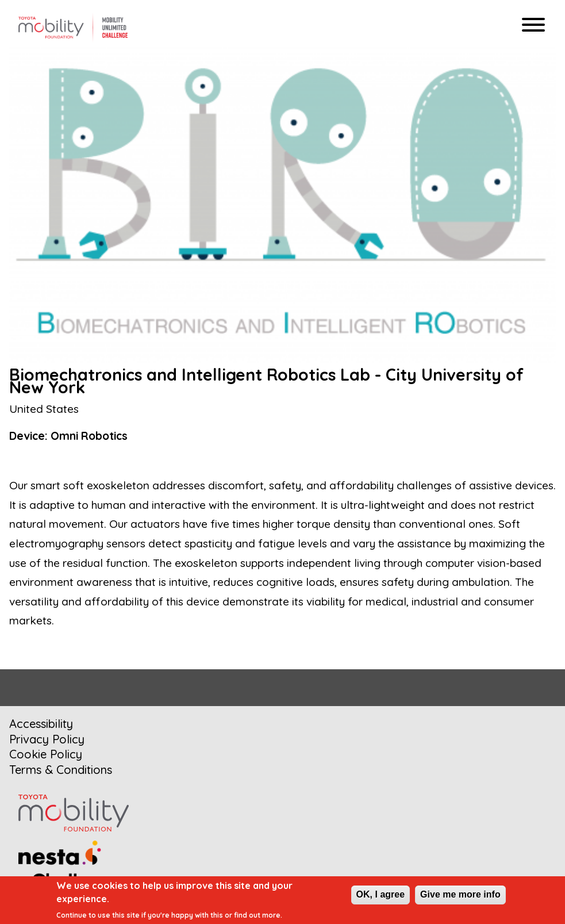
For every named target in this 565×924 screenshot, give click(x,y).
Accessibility (41, 724)
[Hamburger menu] (533, 26)
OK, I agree (380, 894)
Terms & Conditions (61, 770)
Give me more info (460, 894)
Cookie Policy (46, 754)
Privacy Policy (47, 739)
